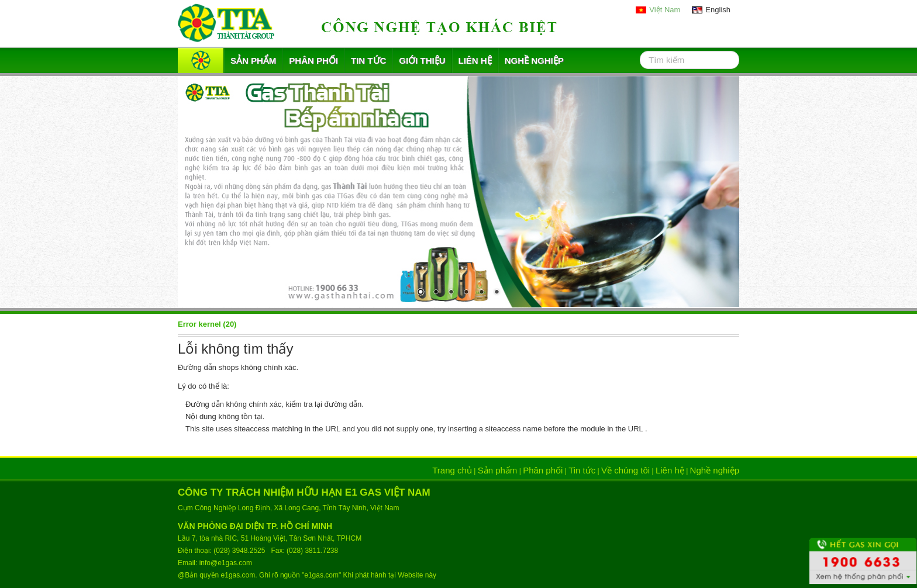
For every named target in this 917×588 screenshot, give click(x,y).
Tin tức (368, 60)
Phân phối (313, 60)
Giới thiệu (422, 60)
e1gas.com (238, 575)
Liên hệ (475, 60)
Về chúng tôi (625, 470)
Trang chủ (452, 470)
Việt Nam (665, 10)
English (718, 10)
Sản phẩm (253, 60)
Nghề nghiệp (534, 60)
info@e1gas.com (226, 563)
